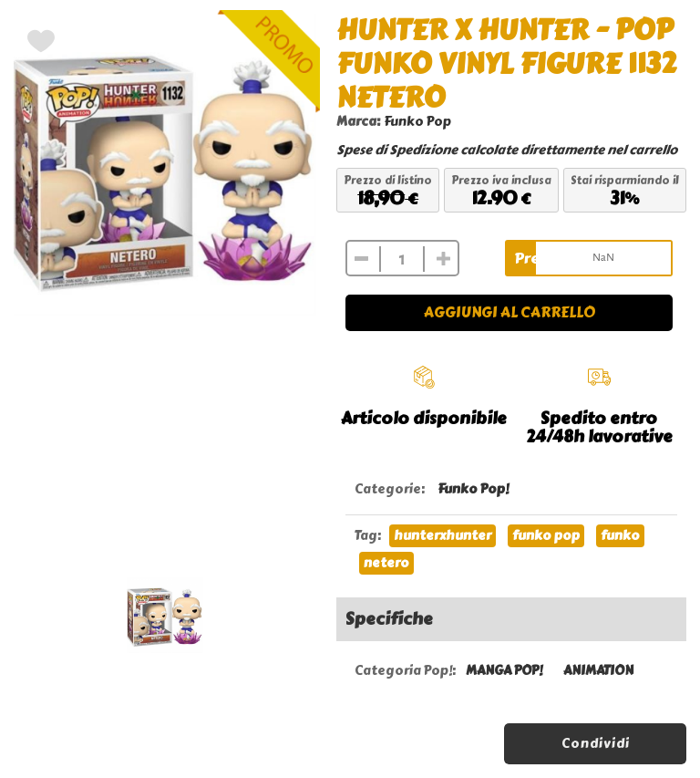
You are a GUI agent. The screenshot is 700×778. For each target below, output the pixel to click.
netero (386, 563)
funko (620, 536)
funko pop (546, 536)
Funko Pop (417, 122)
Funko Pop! (473, 489)
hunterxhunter (443, 536)
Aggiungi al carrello (510, 312)
